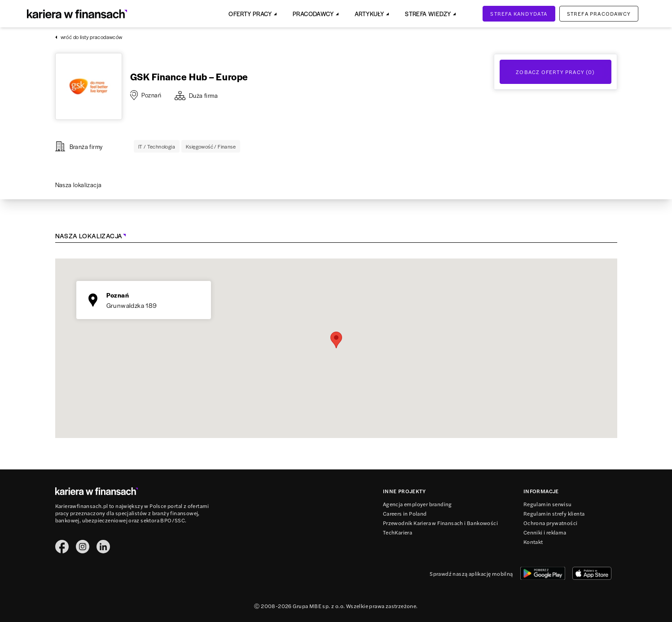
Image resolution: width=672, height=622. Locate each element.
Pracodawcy (313, 14)
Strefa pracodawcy (599, 13)
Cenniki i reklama (545, 532)
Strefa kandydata (519, 13)
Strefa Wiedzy (428, 14)
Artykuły (369, 14)
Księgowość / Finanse (211, 146)
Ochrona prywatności (551, 523)
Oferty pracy (250, 14)
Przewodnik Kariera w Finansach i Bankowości (440, 523)
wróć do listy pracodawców (89, 37)
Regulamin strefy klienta (554, 513)
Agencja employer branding (417, 504)
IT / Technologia (157, 146)
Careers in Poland (405, 513)
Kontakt (533, 542)
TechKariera (397, 532)
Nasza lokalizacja (79, 185)
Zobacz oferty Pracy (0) (555, 72)
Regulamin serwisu (548, 504)
